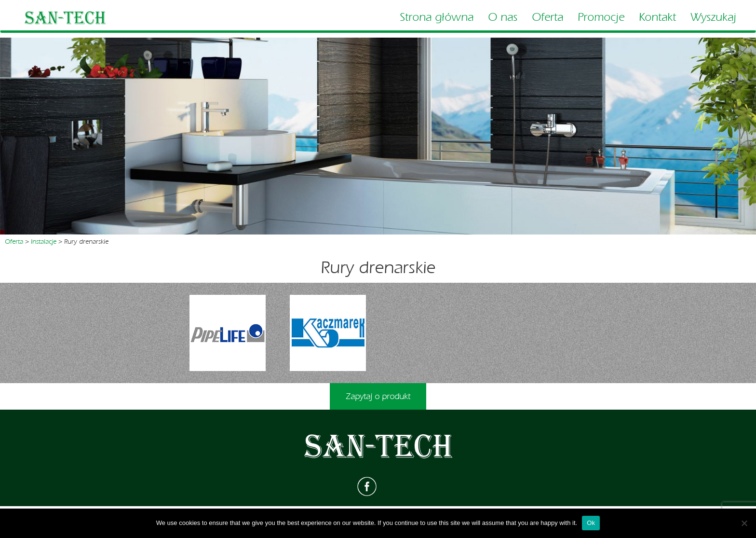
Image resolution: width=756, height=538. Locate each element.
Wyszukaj (713, 17)
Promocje (601, 17)
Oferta (547, 17)
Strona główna (437, 17)
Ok (591, 523)
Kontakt (657, 17)
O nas (503, 17)
